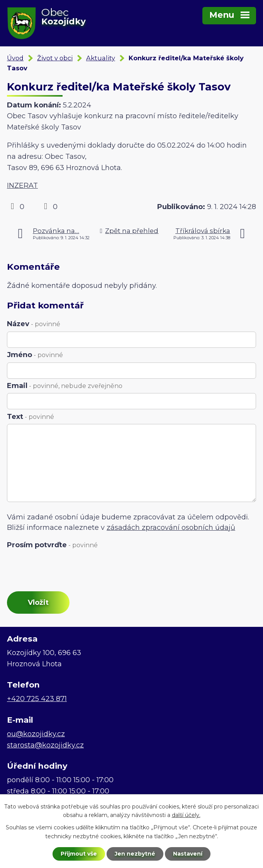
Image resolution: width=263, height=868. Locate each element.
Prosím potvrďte (52, 545)
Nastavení (188, 854)
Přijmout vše (79, 854)
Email (65, 386)
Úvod (15, 58)
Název (34, 324)
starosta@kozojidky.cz (45, 745)
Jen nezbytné (135, 854)
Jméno (35, 355)
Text (31, 417)
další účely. (186, 815)
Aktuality (101, 58)
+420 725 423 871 (37, 699)
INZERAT (22, 186)
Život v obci (55, 58)
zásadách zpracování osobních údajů (171, 528)
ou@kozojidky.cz (36, 734)
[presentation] (64, 571)
